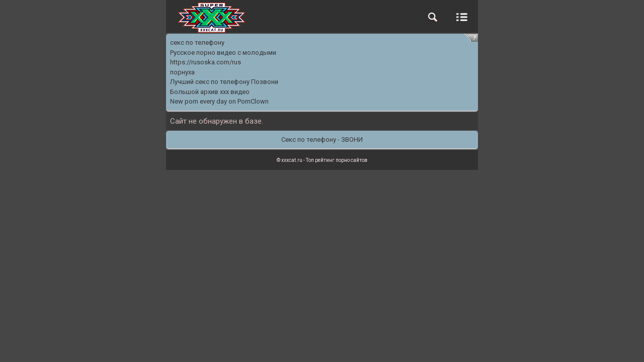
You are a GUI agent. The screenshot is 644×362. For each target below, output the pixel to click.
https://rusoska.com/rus (206, 62)
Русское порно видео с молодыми (223, 53)
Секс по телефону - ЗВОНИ (322, 140)
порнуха (182, 72)
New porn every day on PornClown (219, 101)
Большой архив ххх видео (210, 92)
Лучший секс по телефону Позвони (224, 82)
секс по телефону (197, 42)
